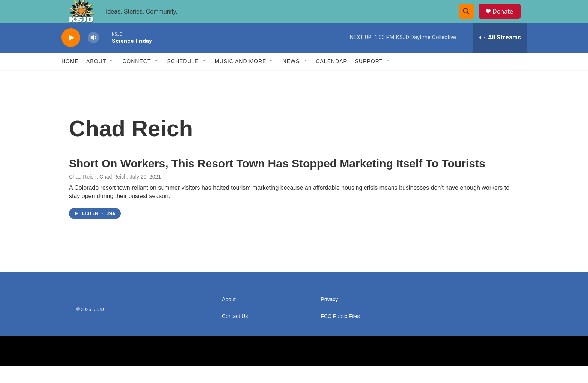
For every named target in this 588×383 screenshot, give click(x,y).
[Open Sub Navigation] (112, 78)
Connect (136, 78)
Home (70, 78)
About (96, 78)
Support (369, 78)
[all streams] (500, 54)
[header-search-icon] (469, 20)
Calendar (331, 78)
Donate (507, 20)
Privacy (329, 316)
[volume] (93, 55)
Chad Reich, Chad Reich (98, 194)
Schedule (183, 78)
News (291, 78)
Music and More (241, 78)
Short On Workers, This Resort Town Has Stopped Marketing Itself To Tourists (277, 180)
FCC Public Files (340, 333)
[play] (71, 55)
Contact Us (235, 333)
